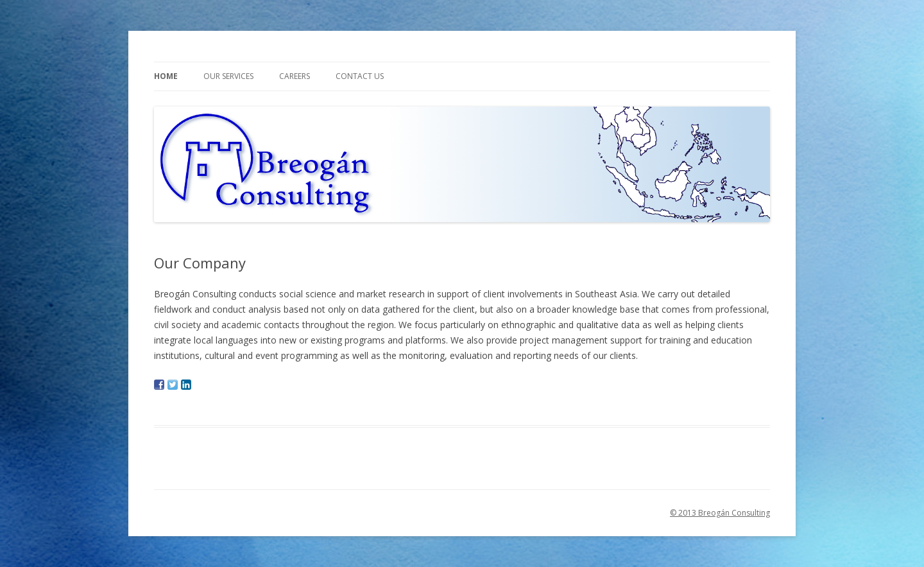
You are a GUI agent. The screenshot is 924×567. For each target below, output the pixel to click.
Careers (295, 76)
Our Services (228, 76)
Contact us (360, 76)
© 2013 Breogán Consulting (720, 513)
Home (166, 76)
